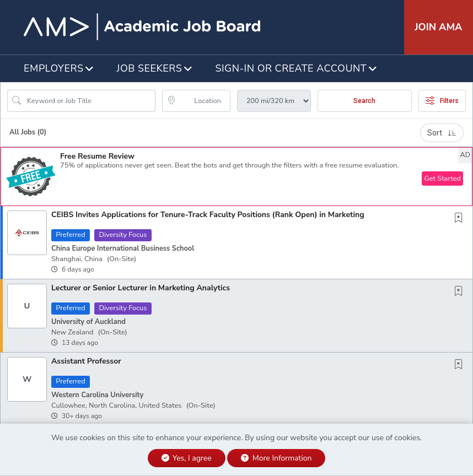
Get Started (442, 178)
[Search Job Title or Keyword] (89, 101)
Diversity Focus (123, 235)
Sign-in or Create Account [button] (291, 68)
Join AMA (438, 27)
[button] (237, 177)
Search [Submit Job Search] (364, 101)
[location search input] (204, 101)
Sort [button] (442, 133)
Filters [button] (442, 101)
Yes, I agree (187, 458)
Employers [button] (54, 68)
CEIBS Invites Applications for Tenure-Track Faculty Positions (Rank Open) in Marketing (208, 215)
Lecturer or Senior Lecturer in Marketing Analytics (141, 288)
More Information (276, 458)
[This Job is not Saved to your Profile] (461, 219)
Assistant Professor (86, 361)
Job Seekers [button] (150, 68)
